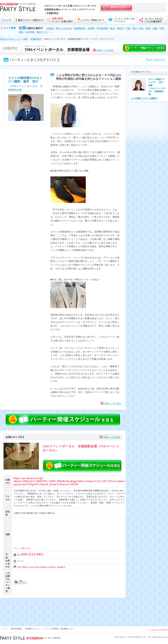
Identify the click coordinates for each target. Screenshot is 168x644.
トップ (5, 629)
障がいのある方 (64, 28)
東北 (135, 28)
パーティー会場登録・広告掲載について (59, 629)
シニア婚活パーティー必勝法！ (144, 98)
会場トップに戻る (105, 50)
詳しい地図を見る (23, 548)
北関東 (91, 28)
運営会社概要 (16, 629)
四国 (21, 32)
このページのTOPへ (159, 629)
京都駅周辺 (36, 39)
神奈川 (120, 28)
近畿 (155, 28)
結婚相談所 (80, 28)
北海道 (50, 28)
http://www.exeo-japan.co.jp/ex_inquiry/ (44, 567)
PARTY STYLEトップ (10, 39)
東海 (148, 28)
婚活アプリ (42, 32)
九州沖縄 (30, 32)
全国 (22, 28)
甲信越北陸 (102, 28)
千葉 (128, 28)
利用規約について (32, 629)
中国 (162, 28)
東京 (112, 28)
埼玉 (141, 28)
